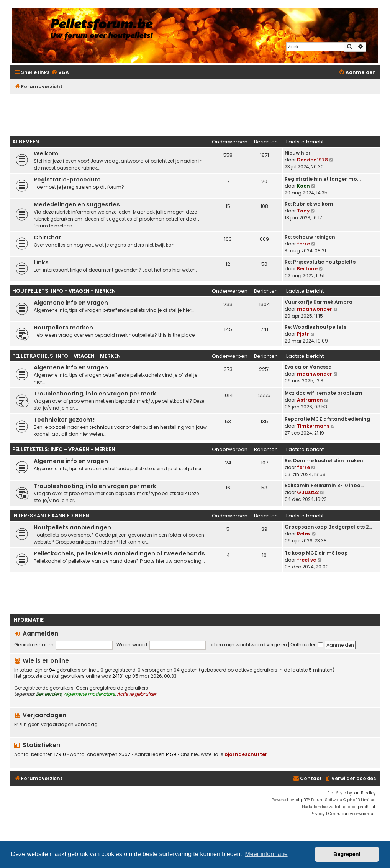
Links (41, 262)
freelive (306, 560)
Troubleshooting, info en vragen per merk (95, 394)
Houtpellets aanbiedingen (72, 527)
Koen (303, 186)
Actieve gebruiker (137, 694)
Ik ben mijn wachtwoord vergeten (248, 645)
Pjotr (303, 334)
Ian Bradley (365, 793)
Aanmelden (40, 633)
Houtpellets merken (63, 328)
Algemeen (26, 142)
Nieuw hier (298, 153)
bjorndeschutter (246, 754)
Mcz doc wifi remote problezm (324, 393)
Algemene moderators (89, 694)
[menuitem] (60, 73)
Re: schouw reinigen (310, 237)
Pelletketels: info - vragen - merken (64, 449)
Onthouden (307, 645)
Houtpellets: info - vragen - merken (64, 291)
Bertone (307, 269)
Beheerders (49, 694)
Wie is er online (46, 661)
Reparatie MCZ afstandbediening (327, 419)
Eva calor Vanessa (308, 367)
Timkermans (313, 426)
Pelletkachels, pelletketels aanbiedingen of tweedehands (119, 553)
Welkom (46, 153)
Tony (303, 211)
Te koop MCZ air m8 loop (316, 553)
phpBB (302, 800)
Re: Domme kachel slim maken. (324, 460)
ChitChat (48, 237)
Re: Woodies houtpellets (315, 327)
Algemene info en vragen (71, 303)
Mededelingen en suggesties (77, 204)
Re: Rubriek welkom (309, 204)
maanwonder (315, 309)
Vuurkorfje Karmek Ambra (319, 302)
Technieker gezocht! (64, 420)
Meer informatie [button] (266, 854)
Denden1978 (312, 160)
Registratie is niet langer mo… (323, 179)
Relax (304, 534)
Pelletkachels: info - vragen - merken (66, 356)
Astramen (310, 400)
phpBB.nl (366, 807)
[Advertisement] (195, 113)
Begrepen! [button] (347, 854)
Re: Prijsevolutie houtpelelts (320, 262)
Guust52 (308, 492)
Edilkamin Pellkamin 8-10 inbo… (324, 485)
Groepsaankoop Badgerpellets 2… (328, 527)
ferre (303, 244)
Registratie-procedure (67, 180)
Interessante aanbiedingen (51, 516)
